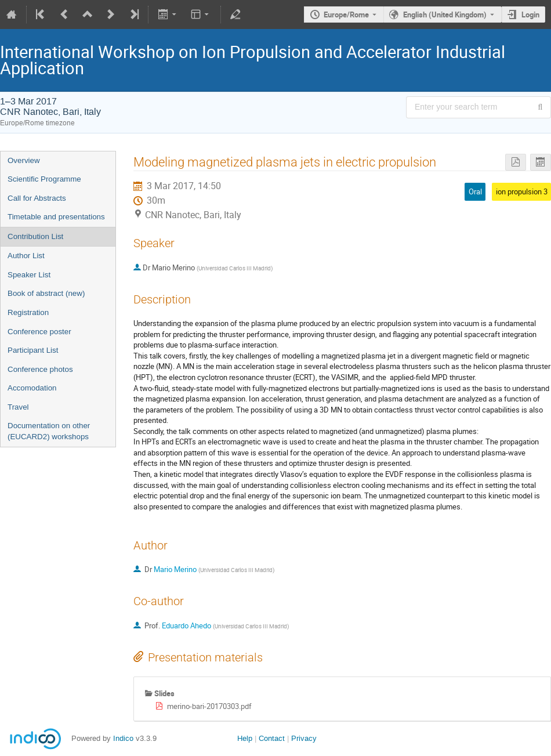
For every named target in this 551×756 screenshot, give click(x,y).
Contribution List (35, 236)
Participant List (33, 350)
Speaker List (29, 275)
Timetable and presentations (56, 217)
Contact (272, 738)
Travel (18, 407)
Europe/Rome (346, 15)
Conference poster (39, 332)
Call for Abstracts (37, 198)
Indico (123, 738)
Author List (26, 256)
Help (245, 738)
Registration (28, 312)
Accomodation (32, 388)
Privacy (304, 738)
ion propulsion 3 (522, 191)
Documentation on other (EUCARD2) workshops (49, 431)
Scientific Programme (44, 179)
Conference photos (40, 369)
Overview (24, 160)
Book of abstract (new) (46, 293)
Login (530, 15)
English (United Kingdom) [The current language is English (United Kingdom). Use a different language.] (445, 15)
